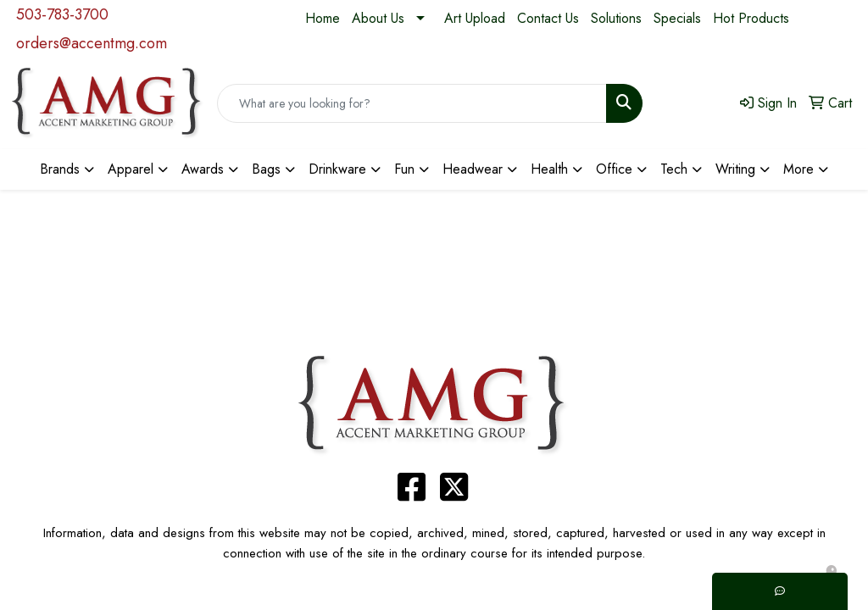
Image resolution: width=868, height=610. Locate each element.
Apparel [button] (131, 169)
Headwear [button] (473, 169)
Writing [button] (735, 169)
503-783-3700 (62, 14)
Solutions (616, 18)
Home (323, 18)
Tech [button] (674, 169)
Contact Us (548, 18)
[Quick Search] (412, 103)
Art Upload (475, 18)
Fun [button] (404, 169)
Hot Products (751, 18)
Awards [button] (203, 169)
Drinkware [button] (337, 169)
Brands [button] (60, 169)
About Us (378, 18)
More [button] (798, 169)
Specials (677, 18)
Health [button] (549, 169)
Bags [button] (266, 169)
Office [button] (614, 169)
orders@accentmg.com (92, 43)
